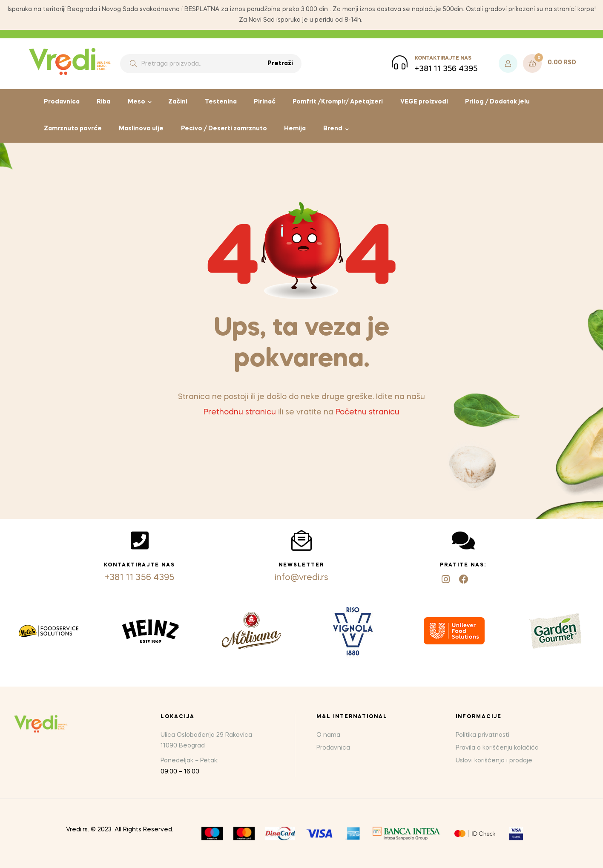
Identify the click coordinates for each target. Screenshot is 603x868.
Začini (178, 102)
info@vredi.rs (301, 578)
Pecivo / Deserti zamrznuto (224, 129)
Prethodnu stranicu (240, 412)
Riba (103, 102)
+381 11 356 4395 (140, 578)
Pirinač (265, 102)
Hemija (295, 129)
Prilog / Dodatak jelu (497, 102)
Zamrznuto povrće (73, 129)
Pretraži (280, 63)
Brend (333, 129)
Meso (136, 102)
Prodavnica (62, 102)
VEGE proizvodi (424, 102)
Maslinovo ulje (141, 129)
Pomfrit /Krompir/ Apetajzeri (338, 102)
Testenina (221, 102)
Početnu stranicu (368, 412)
